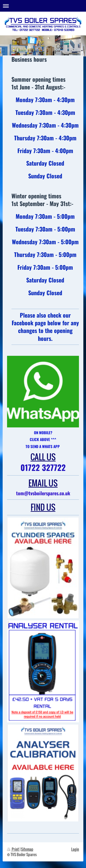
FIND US (43, 507)
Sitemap (27, 849)
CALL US (43, 457)
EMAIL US (43, 483)
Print (13, 849)
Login (75, 849)
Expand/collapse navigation (43, 6)
